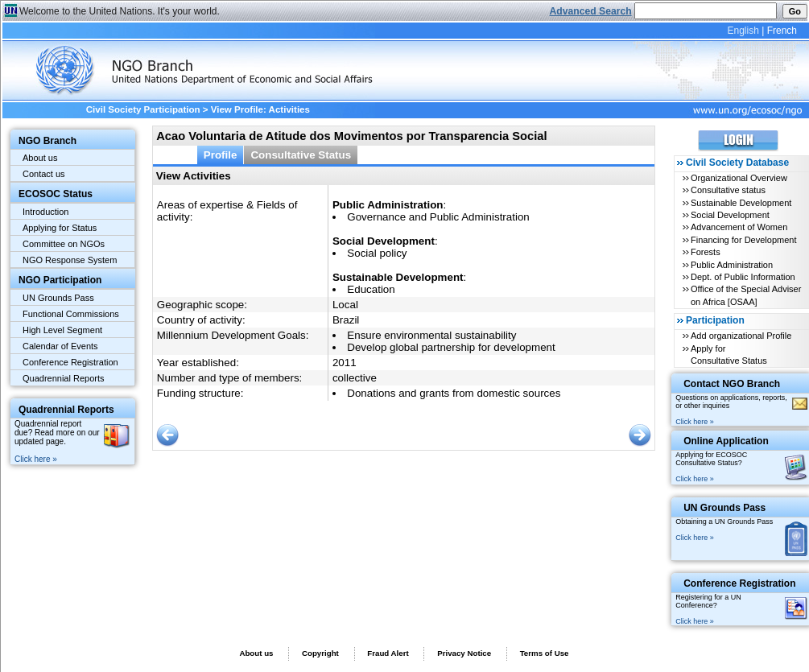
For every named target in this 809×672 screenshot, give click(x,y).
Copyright (320, 653)
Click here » (36, 459)
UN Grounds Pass (58, 298)
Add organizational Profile (741, 336)
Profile (221, 155)
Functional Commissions (71, 314)
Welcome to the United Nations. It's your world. (120, 11)
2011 (345, 363)
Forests (706, 252)
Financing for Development (743, 240)
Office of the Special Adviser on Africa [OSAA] (746, 295)
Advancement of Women (739, 227)
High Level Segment (62, 330)
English (743, 31)
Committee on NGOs (64, 244)
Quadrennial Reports (64, 378)
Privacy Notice (464, 653)
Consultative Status (301, 155)
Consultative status (728, 190)
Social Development (730, 215)
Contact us (44, 174)
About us (40, 158)
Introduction (45, 212)
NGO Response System (70, 260)
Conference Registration (70, 362)
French (782, 31)
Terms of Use (545, 653)
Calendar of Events (60, 346)
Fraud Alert (388, 653)
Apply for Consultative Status (729, 355)
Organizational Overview (739, 178)
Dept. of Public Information (743, 277)
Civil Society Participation (143, 109)
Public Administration (732, 265)
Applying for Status (60, 228)
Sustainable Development (741, 203)
